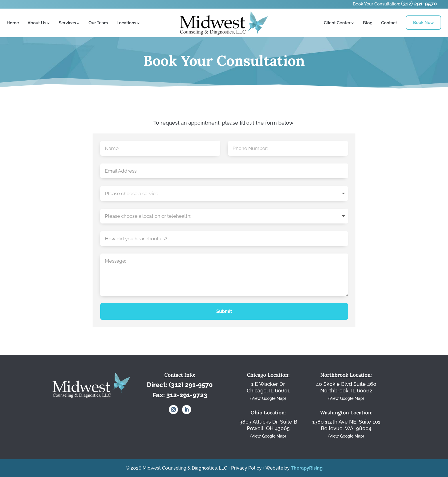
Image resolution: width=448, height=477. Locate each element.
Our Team (98, 23)
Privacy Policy (246, 468)
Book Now (424, 23)
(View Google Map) (268, 398)
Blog (368, 23)
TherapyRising (307, 468)
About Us (37, 23)
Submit (224, 311)
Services (67, 23)
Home (13, 23)
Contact (389, 23)
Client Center (337, 23)
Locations (126, 23)
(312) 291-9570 (419, 4)
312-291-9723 (187, 395)
